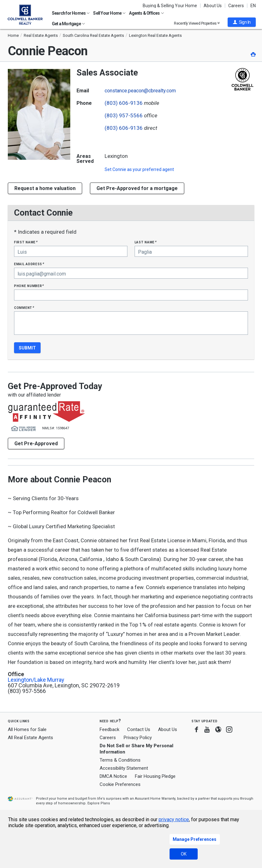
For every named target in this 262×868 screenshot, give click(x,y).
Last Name (146, 242)
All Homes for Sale (27, 729)
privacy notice (174, 819)
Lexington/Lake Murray (36, 680)
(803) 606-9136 (124, 103)
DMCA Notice (113, 776)
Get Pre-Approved (36, 444)
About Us (213, 6)
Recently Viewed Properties (197, 23)
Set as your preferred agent (139, 169)
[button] (242, 22)
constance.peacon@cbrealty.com (140, 91)
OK (184, 854)
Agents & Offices (146, 13)
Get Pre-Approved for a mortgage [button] (137, 188)
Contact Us (139, 729)
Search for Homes (71, 13)
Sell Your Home (109, 13)
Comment (24, 307)
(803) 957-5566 (124, 115)
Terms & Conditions (120, 760)
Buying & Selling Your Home (170, 6)
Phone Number (29, 286)
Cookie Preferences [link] (120, 784)
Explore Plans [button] (99, 803)
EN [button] (253, 6)
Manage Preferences (195, 839)
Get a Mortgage (68, 24)
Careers (236, 6)
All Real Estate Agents (30, 738)
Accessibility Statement (124, 768)
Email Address (29, 264)
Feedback (109, 730)
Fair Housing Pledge (155, 776)
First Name (26, 242)
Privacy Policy (138, 738)
